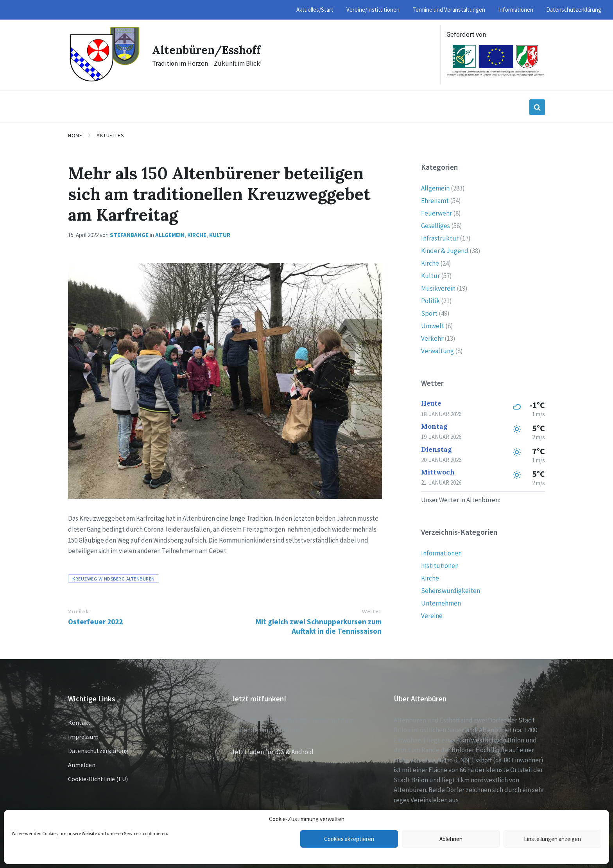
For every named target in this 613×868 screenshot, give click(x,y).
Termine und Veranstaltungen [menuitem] (449, 10)
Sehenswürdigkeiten (451, 591)
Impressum (83, 737)
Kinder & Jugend (445, 251)
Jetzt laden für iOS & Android (272, 752)
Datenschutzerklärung (98, 751)
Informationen (441, 553)
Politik (430, 301)
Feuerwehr (436, 213)
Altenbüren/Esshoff (209, 50)
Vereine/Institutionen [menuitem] (373, 10)
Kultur (220, 235)
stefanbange (129, 235)
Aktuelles (110, 135)
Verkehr (432, 338)
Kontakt (79, 722)
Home (75, 135)
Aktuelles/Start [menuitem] (315, 10)
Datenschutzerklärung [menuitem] (574, 10)
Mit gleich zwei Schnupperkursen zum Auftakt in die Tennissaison (319, 626)
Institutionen (440, 566)
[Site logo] (104, 81)
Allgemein (170, 235)
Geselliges (436, 226)
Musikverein (438, 288)
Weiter (371, 611)
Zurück (78, 611)
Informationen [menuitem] (516, 10)
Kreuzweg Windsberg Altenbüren (114, 579)
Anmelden (82, 765)
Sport (429, 313)
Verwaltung (437, 351)
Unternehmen (441, 603)
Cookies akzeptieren (349, 839)
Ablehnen (451, 839)
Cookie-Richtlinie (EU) (98, 779)
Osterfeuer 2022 (95, 622)
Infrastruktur (440, 238)
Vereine (432, 616)
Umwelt (433, 326)
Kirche (197, 235)
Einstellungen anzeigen (552, 839)
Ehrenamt (435, 201)
